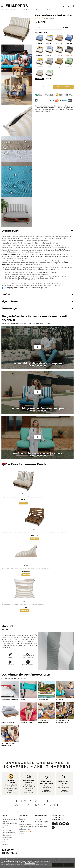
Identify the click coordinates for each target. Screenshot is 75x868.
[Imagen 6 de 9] (28, 712)
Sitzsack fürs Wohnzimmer (43, 722)
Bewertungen (49, 18)
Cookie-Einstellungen (30, 866)
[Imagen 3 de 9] (47, 690)
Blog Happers (7, 836)
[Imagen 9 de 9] (10, 734)
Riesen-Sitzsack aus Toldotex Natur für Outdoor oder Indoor (24, 605)
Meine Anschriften (41, 827)
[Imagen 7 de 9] (47, 711)
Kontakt (21, 822)
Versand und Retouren (10, 820)
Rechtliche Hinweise (25, 825)
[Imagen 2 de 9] (28, 690)
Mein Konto (39, 820)
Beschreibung (10, 231)
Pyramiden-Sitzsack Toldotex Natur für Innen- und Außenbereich (26, 569)
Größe (66, 28)
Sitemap (5, 845)
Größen (6, 294)
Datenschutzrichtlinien (26, 827)
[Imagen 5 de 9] (10, 712)
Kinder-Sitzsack (26, 723)
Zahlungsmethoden (9, 833)
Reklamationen (7, 831)
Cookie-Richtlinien (42, 863)
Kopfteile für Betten (10, 700)
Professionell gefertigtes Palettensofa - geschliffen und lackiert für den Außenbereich (35, 533)
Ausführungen (41, 32)
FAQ (4, 828)
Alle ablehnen (67, 865)
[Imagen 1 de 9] (10, 690)
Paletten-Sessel (8, 723)
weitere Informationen (11, 792)
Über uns (22, 820)
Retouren (5, 842)
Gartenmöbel (43, 700)
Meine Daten (39, 825)
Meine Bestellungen (41, 822)
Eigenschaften (10, 301)
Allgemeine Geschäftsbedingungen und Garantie (10, 824)
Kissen (22, 700)
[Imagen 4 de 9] (65, 690)
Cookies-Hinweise (25, 830)
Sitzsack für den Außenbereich (63, 722)
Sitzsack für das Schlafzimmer (8, 745)
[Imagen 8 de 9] (65, 711)
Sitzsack (60, 700)
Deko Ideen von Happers (7, 839)
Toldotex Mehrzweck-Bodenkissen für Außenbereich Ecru (23, 497)
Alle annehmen (54, 865)
